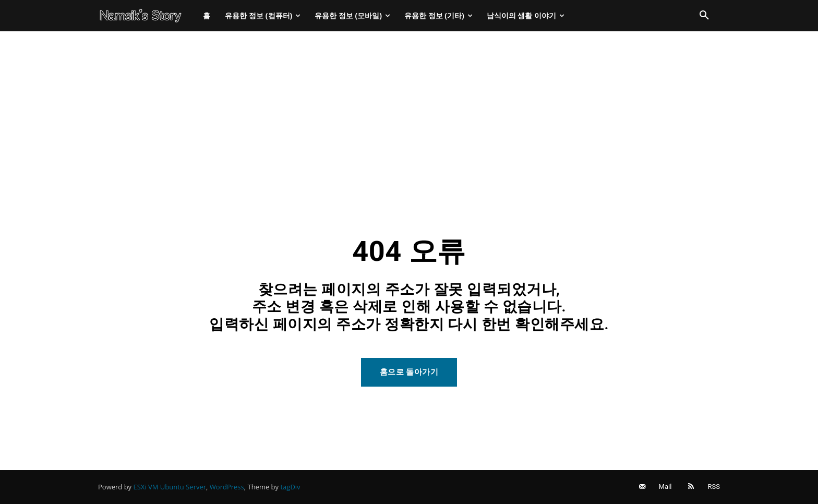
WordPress (227, 487)
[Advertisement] (409, 110)
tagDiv (290, 487)
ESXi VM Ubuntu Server (170, 487)
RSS (714, 487)
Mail (665, 487)
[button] (704, 16)
